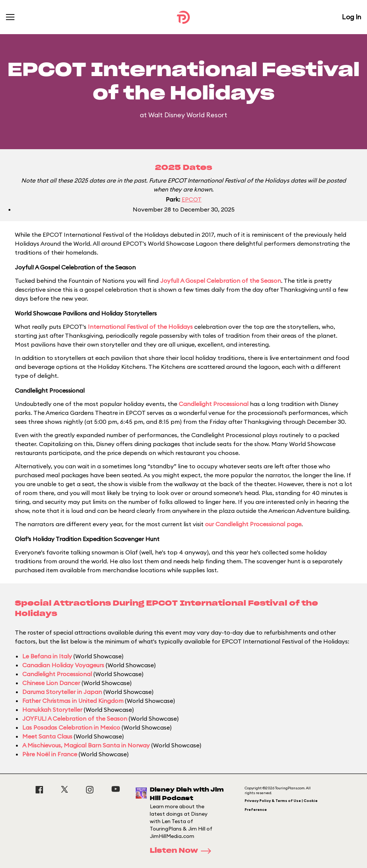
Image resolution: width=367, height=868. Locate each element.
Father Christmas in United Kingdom (73, 701)
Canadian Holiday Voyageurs (63, 665)
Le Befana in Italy (47, 656)
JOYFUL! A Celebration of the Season (75, 718)
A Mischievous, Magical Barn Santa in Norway (86, 745)
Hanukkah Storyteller (52, 710)
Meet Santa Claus (47, 736)
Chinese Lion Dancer (51, 683)
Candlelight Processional (214, 404)
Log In (351, 17)
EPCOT (192, 199)
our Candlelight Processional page (253, 524)
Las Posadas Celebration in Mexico (71, 727)
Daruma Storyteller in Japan (62, 692)
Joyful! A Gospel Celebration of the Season (221, 281)
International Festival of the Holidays (140, 327)
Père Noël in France (50, 754)
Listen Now (183, 851)
